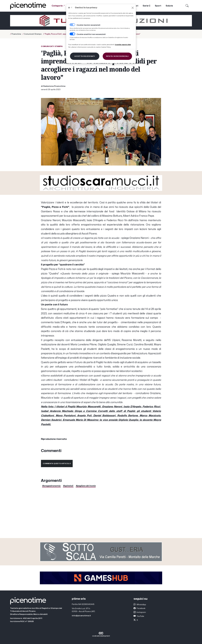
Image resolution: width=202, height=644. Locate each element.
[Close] (133, 8)
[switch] (72, 34)
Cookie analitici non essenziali (91, 34)
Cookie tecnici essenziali (88, 25)
